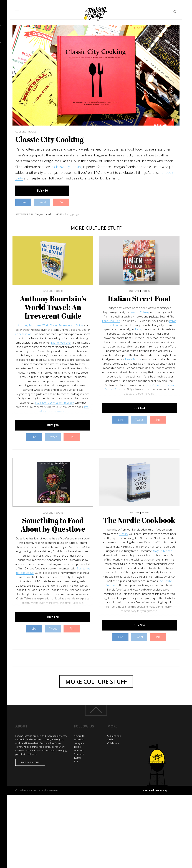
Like (23, 202)
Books (32, 132)
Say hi (110, 739)
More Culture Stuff (96, 681)
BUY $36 (139, 625)
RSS (76, 761)
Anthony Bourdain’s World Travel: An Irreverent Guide (53, 307)
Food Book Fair (111, 321)
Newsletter (80, 736)
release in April (24, 334)
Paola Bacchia (133, 359)
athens (67, 214)
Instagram (79, 743)
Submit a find (114, 736)
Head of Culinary (140, 312)
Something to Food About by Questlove (53, 525)
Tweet (42, 202)
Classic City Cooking (68, 167)
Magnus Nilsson (163, 551)
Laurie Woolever (61, 342)
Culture (21, 132)
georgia (75, 214)
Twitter (77, 758)
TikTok (77, 747)
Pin (61, 202)
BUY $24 (139, 408)
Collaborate (113, 743)
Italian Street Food (139, 299)
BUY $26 (53, 425)
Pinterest (79, 751)
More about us (30, 762)
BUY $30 (42, 191)
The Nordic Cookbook (139, 520)
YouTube (79, 739)
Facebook (79, 754)
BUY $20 (53, 617)
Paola (138, 329)
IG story (124, 534)
